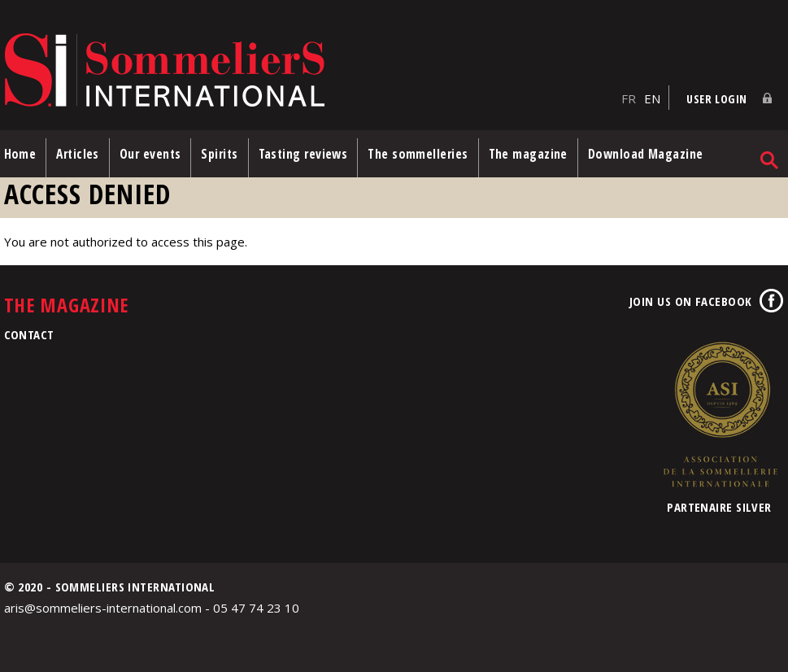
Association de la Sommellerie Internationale (720, 414)
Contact (29, 334)
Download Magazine (646, 154)
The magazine (528, 154)
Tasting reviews (303, 154)
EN (652, 98)
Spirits (219, 154)
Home (20, 154)
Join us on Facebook (691, 301)
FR (629, 98)
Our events (150, 154)
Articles (78, 154)
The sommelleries (418, 154)
